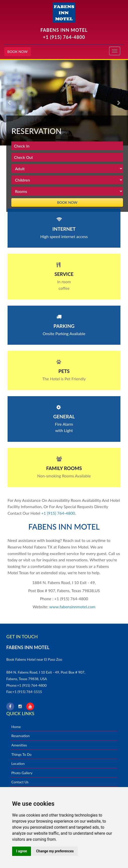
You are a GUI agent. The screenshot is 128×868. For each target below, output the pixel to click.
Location (18, 763)
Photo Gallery (22, 773)
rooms (67, 191)
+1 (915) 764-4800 (64, 37)
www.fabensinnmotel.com (72, 607)
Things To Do (21, 754)
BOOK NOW (18, 52)
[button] (10, 103)
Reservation (21, 736)
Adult (67, 169)
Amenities (19, 745)
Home (16, 727)
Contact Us (20, 782)
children (67, 180)
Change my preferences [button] (55, 851)
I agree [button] (22, 851)
